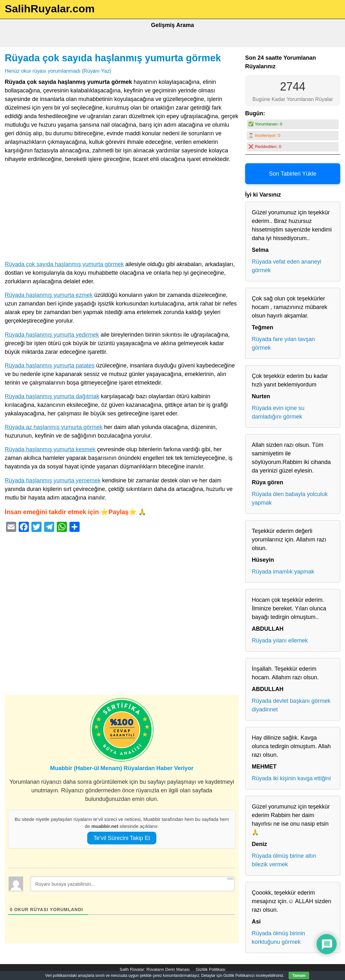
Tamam (299, 976)
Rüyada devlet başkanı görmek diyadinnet (291, 705)
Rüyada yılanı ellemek (280, 641)
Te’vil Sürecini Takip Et (122, 838)
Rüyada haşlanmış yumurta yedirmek (52, 335)
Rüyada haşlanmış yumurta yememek (53, 480)
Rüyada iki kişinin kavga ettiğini (291, 778)
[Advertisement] (122, 213)
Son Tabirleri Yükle (293, 174)
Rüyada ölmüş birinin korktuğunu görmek (278, 938)
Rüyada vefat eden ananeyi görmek (286, 266)
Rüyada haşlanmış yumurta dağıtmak (52, 396)
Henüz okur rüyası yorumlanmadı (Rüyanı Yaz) (58, 71)
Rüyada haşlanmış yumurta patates (50, 366)
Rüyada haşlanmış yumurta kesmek (50, 449)
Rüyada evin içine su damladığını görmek (278, 412)
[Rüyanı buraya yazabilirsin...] (133, 884)
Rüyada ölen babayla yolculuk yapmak (290, 498)
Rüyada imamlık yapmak (283, 572)
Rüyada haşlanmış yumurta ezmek (49, 295)
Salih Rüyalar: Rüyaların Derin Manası (155, 969)
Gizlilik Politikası (211, 969)
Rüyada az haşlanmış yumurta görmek (54, 427)
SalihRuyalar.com (50, 9)
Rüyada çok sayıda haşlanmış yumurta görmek (113, 58)
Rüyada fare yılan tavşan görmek (283, 343)
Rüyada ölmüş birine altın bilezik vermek (284, 860)
